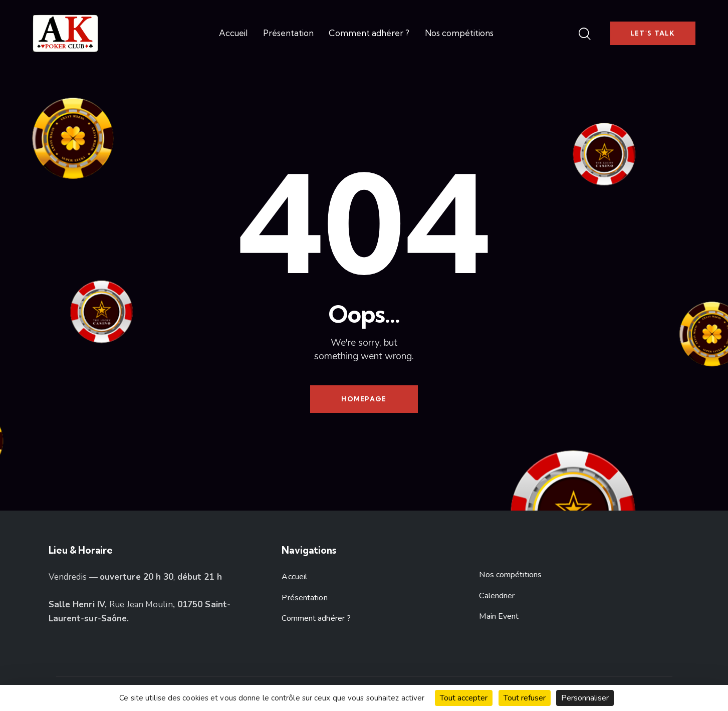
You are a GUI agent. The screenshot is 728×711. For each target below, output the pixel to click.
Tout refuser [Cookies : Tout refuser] (525, 698)
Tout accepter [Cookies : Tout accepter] (464, 698)
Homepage (364, 399)
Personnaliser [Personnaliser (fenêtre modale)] (585, 698)
